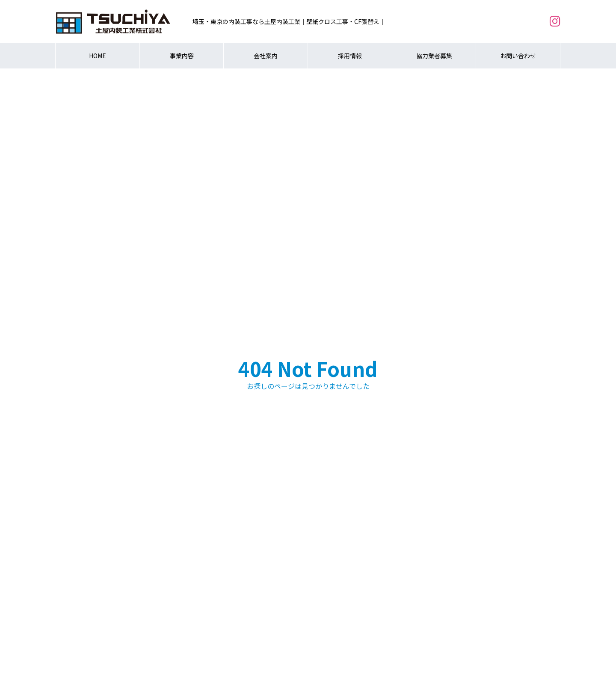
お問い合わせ (518, 56)
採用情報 (350, 56)
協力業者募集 (434, 56)
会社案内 (266, 56)
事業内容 (182, 56)
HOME (98, 56)
